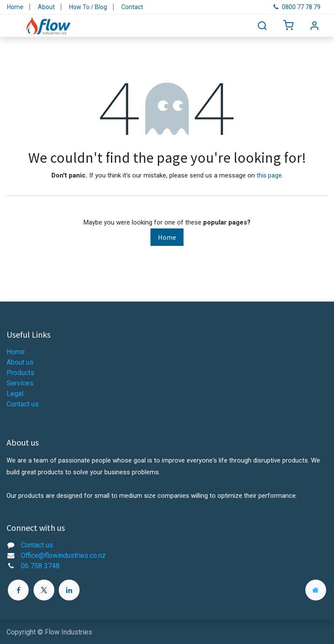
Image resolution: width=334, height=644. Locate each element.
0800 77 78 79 (297, 7)
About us (20, 362)
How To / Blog (88, 7)
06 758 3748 (40, 566)
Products (20, 373)
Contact (132, 7)
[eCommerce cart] (288, 26)
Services (20, 383)
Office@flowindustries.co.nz (63, 555)
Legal (15, 394)
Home (15, 7)
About (46, 7)
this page (269, 175)
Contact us (23, 404)
